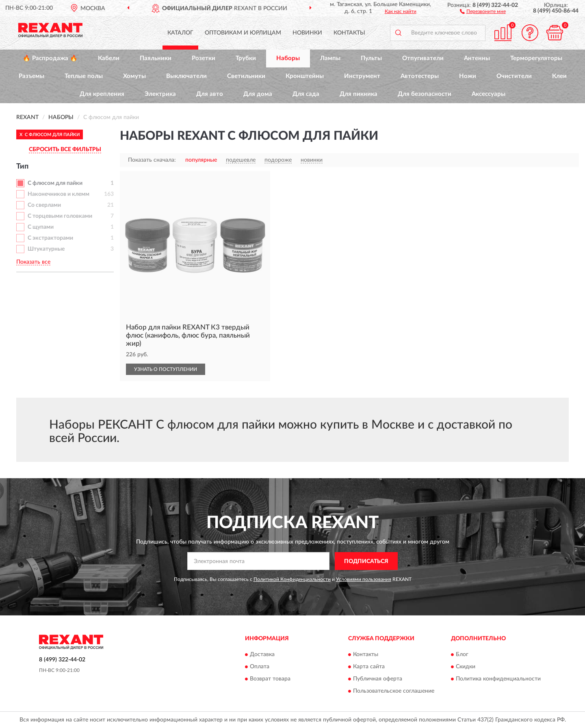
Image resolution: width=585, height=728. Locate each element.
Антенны (477, 58)
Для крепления (102, 94)
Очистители (514, 76)
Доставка (262, 654)
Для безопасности (425, 94)
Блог (462, 654)
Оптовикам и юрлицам (243, 33)
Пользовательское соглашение (394, 691)
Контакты (349, 33)
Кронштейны (305, 76)
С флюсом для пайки (55, 183)
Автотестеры (420, 76)
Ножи (468, 76)
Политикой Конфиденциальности (292, 579)
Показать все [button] (33, 262)
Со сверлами (44, 205)
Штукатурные (46, 249)
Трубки (246, 58)
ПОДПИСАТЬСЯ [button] (366, 561)
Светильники (246, 76)
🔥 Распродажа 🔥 (50, 58)
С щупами (41, 227)
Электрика (160, 94)
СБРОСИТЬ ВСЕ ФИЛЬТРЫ (65, 149)
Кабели (109, 58)
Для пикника (359, 94)
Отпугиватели (423, 58)
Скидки (466, 667)
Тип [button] (22, 167)
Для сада (306, 94)
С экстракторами (50, 238)
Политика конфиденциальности (498, 679)
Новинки (307, 33)
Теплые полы (84, 76)
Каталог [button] (180, 33)
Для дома (258, 94)
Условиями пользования (364, 579)
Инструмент (362, 76)
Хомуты (134, 76)
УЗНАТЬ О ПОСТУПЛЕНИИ (166, 369)
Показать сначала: (152, 160)
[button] (483, 11)
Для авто (210, 94)
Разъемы (31, 76)
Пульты (371, 58)
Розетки (204, 58)
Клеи (559, 76)
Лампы (330, 58)
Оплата (260, 667)
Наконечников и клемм (58, 194)
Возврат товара (270, 679)
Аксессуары (489, 94)
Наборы (288, 58)
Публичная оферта (378, 679)
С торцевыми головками (60, 216)
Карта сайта (369, 667)
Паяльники (156, 58)
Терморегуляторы (536, 58)
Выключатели (186, 76)
